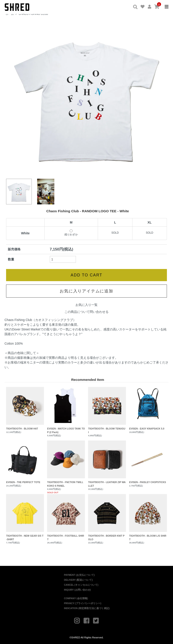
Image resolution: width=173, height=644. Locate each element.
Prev (12, 97)
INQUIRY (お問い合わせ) (77, 588)
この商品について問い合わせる (86, 310)
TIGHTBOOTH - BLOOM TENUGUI (107, 409)
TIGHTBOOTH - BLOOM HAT (25, 407)
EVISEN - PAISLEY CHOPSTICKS (148, 461)
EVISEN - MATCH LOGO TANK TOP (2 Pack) (66, 409)
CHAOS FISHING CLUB (33, 14)
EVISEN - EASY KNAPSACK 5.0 (148, 407)
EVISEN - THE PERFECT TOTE (25, 461)
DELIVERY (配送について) (78, 578)
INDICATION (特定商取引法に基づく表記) (87, 607)
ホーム (10, 14)
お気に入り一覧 (86, 303)
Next (161, 97)
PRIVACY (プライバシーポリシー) (83, 602)
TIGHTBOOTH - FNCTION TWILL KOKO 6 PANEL (66, 462)
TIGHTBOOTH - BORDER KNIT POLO (107, 516)
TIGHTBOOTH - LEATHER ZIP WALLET (107, 462)
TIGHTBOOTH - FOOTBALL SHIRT (66, 516)
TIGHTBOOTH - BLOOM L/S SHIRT (148, 516)
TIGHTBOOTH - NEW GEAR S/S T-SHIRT (25, 516)
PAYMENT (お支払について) (79, 574)
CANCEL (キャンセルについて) (81, 583)
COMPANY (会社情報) (76, 597)
